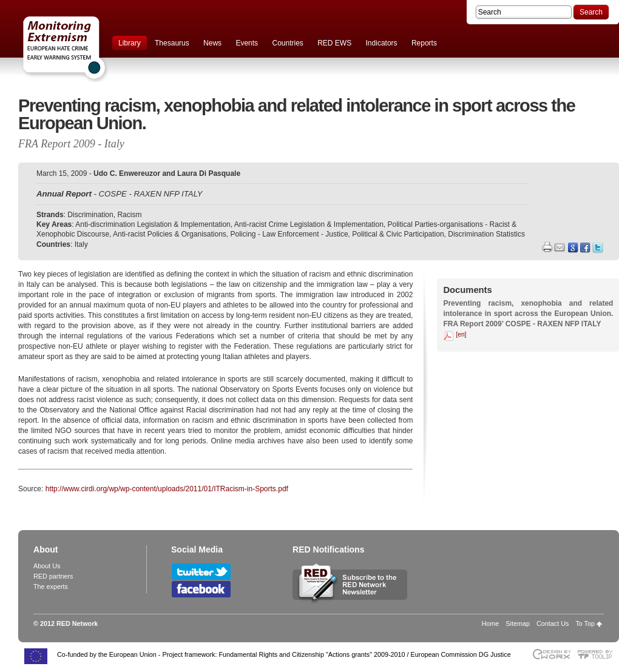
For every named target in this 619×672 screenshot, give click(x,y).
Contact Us (553, 623)
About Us (47, 566)
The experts (51, 586)
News (212, 43)
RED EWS (334, 43)
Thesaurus (172, 43)
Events (247, 43)
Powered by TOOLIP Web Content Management (598, 654)
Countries (287, 43)
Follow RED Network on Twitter (201, 572)
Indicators (382, 43)
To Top (585, 623)
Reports (424, 43)
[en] (461, 334)
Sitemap (518, 623)
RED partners (53, 576)
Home (491, 623)
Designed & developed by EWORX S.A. (551, 654)
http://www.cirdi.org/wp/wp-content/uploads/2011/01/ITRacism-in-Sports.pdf (167, 489)
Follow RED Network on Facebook (201, 589)
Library (130, 43)
